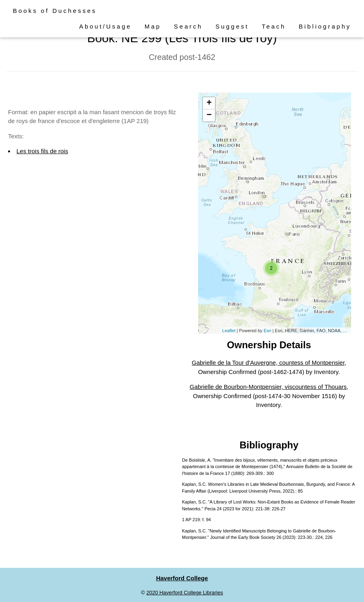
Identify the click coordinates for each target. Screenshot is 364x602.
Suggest (232, 26)
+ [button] (209, 103)
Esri (267, 331)
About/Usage (105, 26)
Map (153, 26)
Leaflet (229, 331)
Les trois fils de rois (42, 151)
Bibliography (325, 26)
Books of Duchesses (55, 11)
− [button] (209, 115)
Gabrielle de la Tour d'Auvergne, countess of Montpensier (268, 363)
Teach (274, 26)
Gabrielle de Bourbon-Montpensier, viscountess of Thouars (268, 387)
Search (188, 26)
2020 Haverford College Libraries (185, 593)
